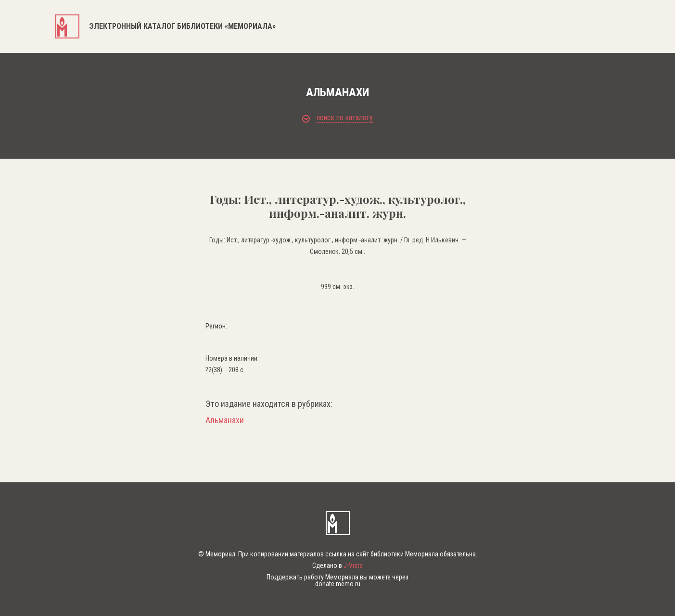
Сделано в (337, 566)
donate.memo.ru (338, 584)
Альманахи (225, 420)
